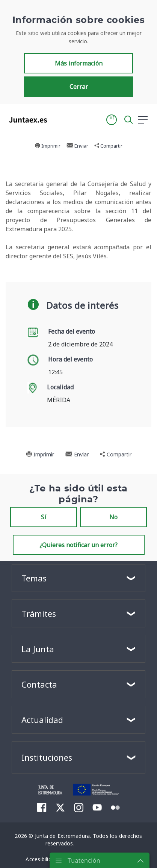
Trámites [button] (39, 613)
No (113, 517)
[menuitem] (42, 807)
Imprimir (40, 454)
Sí (44, 517)
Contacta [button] (39, 684)
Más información (79, 79)
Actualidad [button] (42, 720)
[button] (112, 136)
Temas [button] (34, 578)
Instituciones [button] (47, 757)
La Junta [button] (38, 649)
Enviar (77, 454)
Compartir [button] (116, 454)
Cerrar (79, 102)
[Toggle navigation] (57, 135)
